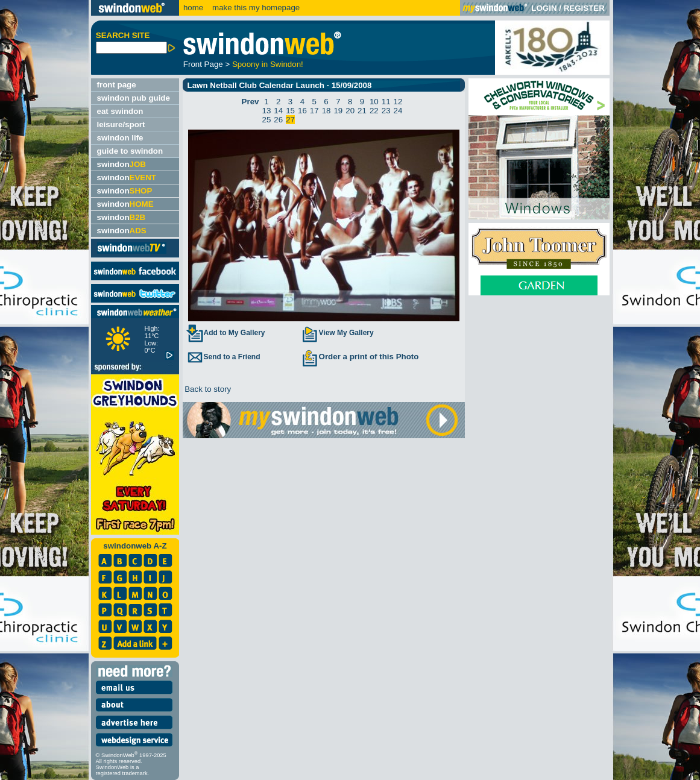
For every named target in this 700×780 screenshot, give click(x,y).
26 (278, 120)
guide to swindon (130, 151)
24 (398, 111)
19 (338, 111)
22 (374, 111)
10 (374, 102)
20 (350, 111)
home (193, 8)
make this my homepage (255, 8)
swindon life (120, 138)
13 (266, 111)
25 (266, 120)
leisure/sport (121, 124)
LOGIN (544, 8)
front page (117, 85)
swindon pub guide (134, 98)
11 (386, 102)
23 (386, 111)
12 (398, 102)
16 (302, 111)
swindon (121, 164)
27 (290, 120)
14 (278, 111)
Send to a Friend (223, 357)
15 (290, 111)
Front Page (203, 64)
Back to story (207, 389)
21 (362, 111)
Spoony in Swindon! (268, 64)
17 (314, 111)
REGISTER (584, 8)
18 (326, 111)
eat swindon (120, 111)
